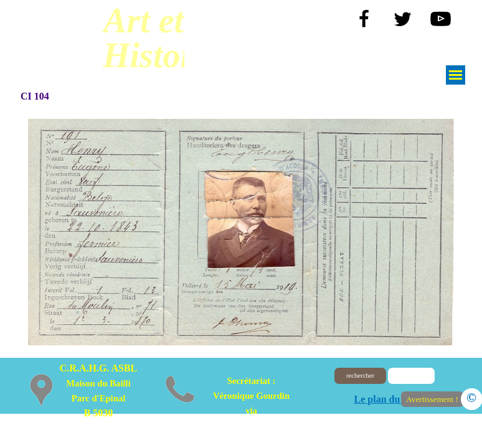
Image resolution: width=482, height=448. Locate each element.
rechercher (360, 376)
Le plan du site (386, 399)
